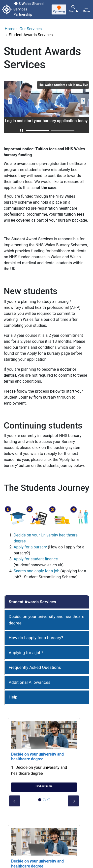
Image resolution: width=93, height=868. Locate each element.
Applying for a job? (26, 653)
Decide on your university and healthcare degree (46, 620)
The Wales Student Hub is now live (63, 85)
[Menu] (86, 9)
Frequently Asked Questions (35, 667)
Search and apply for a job (36, 571)
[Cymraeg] (59, 10)
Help (13, 697)
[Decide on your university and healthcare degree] (44, 756)
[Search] (73, 9)
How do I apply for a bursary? (36, 638)
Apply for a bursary (30, 547)
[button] (22, 130)
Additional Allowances (30, 682)
